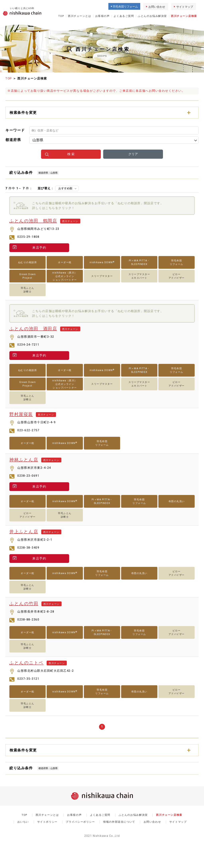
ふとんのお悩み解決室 (152, 16)
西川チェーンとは (80, 16)
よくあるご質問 (124, 16)
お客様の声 (102, 16)
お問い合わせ (157, 7)
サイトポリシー (47, 822)
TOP (61, 16)
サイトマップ (185, 7)
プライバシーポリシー (80, 822)
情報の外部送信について (119, 822)
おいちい (23, 822)
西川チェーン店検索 (184, 16)
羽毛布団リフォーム (125, 7)
